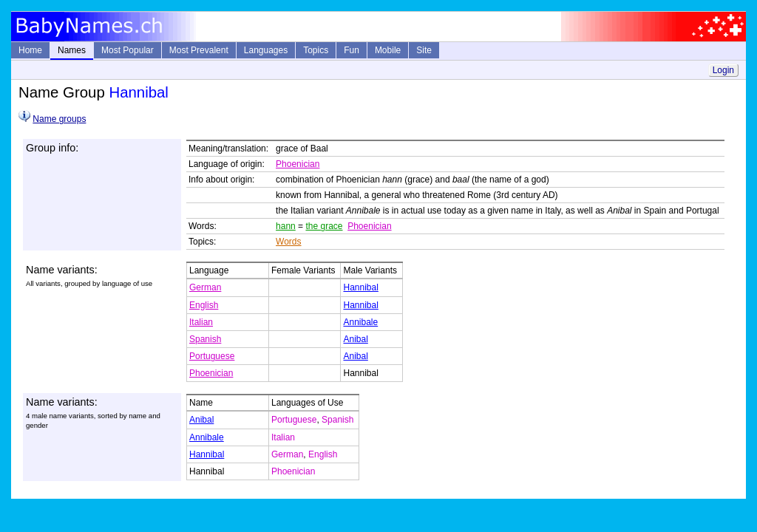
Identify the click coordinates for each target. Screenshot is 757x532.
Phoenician (298, 164)
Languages (266, 50)
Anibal (355, 339)
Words (288, 242)
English (204, 305)
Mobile (388, 50)
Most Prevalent (199, 50)
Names (72, 50)
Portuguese (212, 356)
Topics (316, 50)
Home (30, 50)
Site (424, 50)
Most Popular (128, 50)
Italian (201, 322)
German (205, 287)
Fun (352, 50)
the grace (324, 226)
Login (723, 70)
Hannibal (360, 287)
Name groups (59, 119)
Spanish (205, 339)
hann (286, 226)
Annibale (360, 322)
